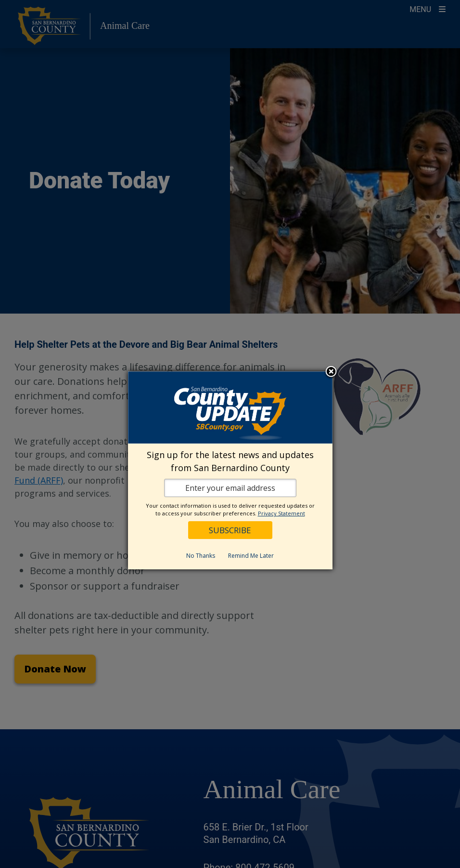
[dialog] (230, 470)
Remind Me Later (251, 556)
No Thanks (201, 556)
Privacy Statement (281, 513)
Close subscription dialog (331, 372)
